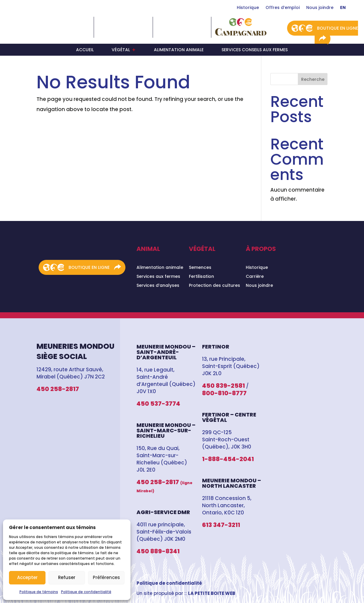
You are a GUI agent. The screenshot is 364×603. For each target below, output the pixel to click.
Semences (200, 268)
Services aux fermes (158, 277)
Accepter (27, 577)
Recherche (313, 79)
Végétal (121, 50)
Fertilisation (201, 277)
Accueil (85, 50)
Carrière (255, 277)
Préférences (106, 577)
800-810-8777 (224, 393)
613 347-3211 (221, 525)
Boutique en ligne (338, 28)
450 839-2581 (223, 386)
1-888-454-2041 (228, 459)
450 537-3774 (158, 404)
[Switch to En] (343, 9)
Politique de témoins (39, 592)
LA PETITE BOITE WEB (212, 593)
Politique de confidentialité (86, 592)
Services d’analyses (158, 286)
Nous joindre (320, 8)
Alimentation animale (179, 50)
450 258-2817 (58, 389)
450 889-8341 (158, 551)
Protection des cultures (214, 286)
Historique (248, 8)
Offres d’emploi (283, 8)
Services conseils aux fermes (255, 50)
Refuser (67, 577)
